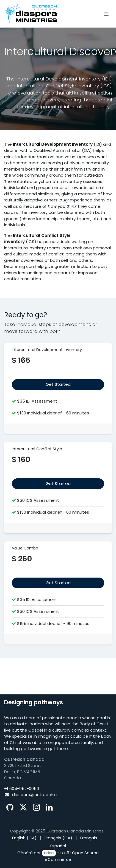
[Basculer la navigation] (106, 14)
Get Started (58, 483)
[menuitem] (24, 838)
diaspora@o (25, 795)
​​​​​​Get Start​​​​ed (58, 384)
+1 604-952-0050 (22, 789)
